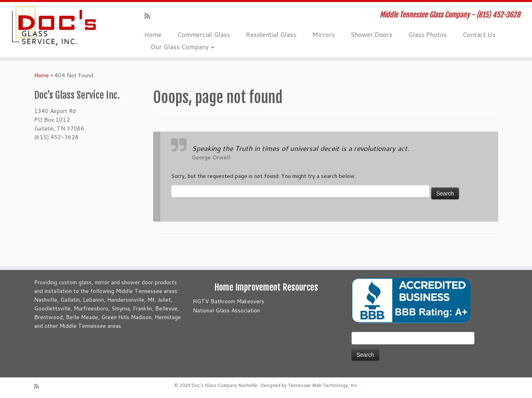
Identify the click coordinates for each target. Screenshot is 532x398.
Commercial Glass (204, 34)
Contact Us (479, 34)
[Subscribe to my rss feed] (150, 16)
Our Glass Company (182, 47)
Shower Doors (372, 34)
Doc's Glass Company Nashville (224, 385)
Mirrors (324, 34)
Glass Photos (427, 34)
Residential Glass (271, 34)
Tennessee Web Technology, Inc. (323, 385)
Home (153, 34)
